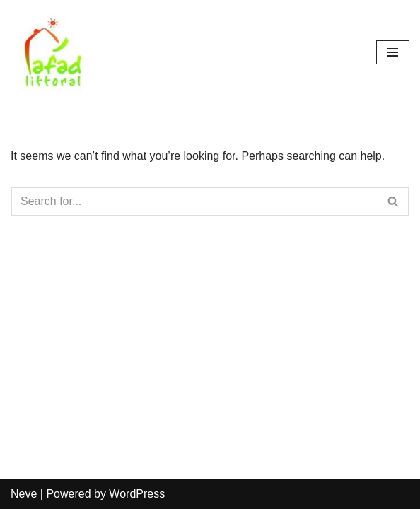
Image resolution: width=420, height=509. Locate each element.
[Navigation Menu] (393, 52)
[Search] (194, 201)
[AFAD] (53, 52)
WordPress (137, 494)
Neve (24, 494)
